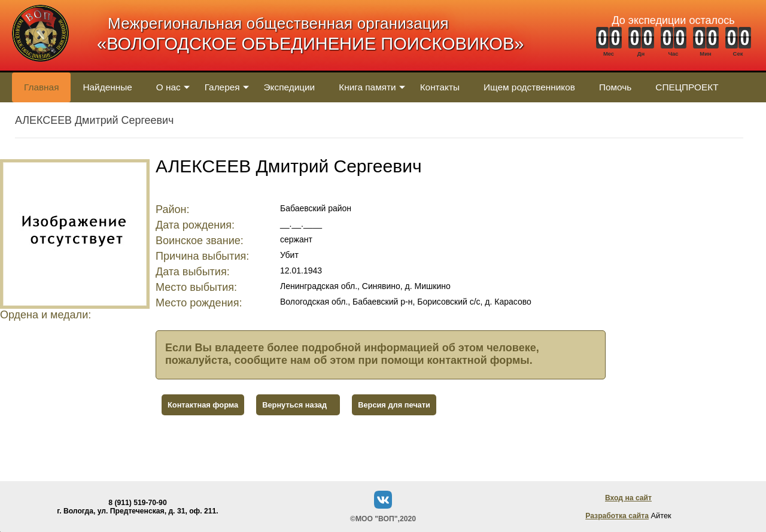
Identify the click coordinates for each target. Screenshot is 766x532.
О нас (168, 87)
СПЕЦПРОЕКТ (687, 87)
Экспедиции (290, 87)
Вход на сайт (628, 498)
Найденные (107, 87)
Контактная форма (203, 405)
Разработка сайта (617, 516)
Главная (41, 87)
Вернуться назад (294, 405)
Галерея (222, 87)
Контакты (440, 87)
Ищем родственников (529, 87)
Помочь (615, 87)
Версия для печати (394, 405)
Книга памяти (367, 87)
